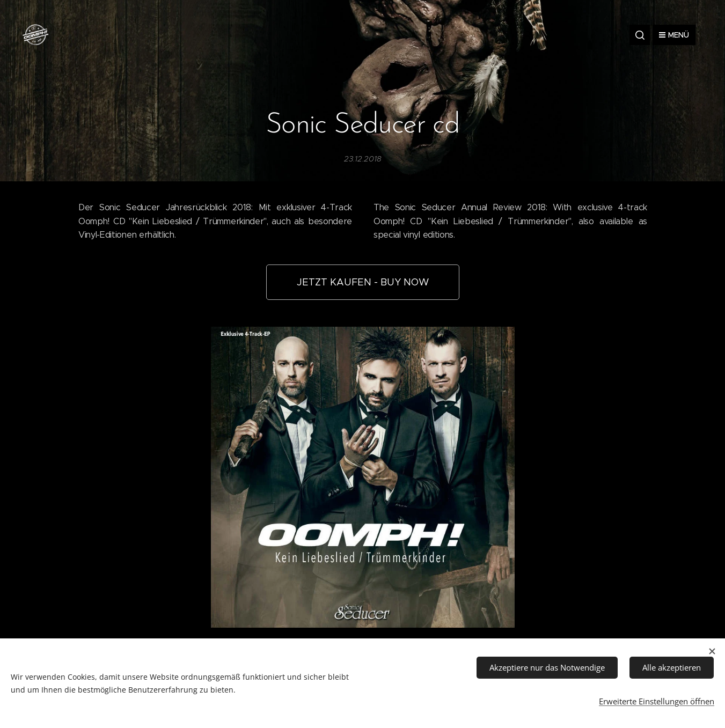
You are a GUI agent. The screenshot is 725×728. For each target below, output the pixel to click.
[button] (640, 35)
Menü (674, 35)
